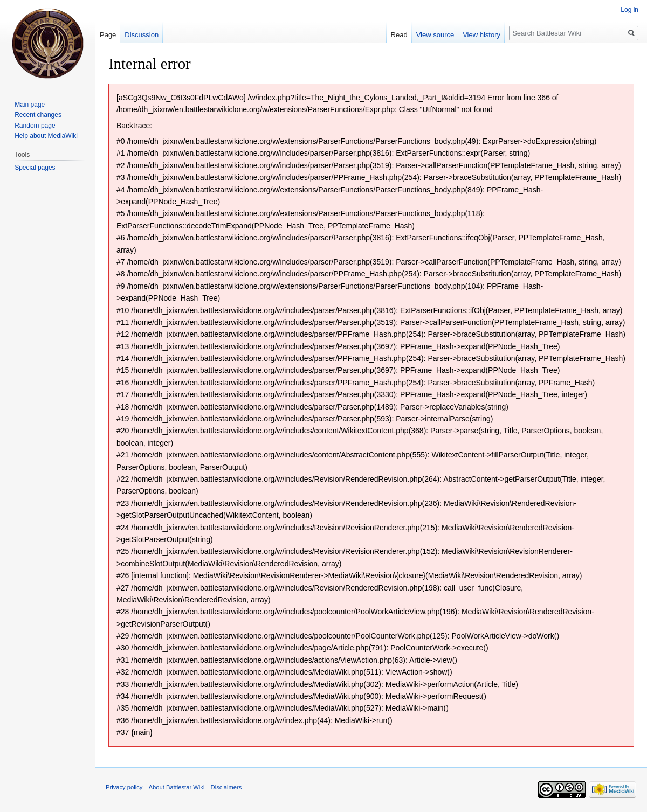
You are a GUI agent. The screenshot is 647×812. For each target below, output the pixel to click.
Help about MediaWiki (46, 136)
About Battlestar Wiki (177, 787)
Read (399, 35)
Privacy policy (124, 787)
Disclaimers (226, 787)
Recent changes (38, 115)
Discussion (142, 35)
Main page (30, 105)
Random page (35, 126)
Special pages (35, 168)
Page (108, 35)
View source (435, 35)
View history (481, 35)
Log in (629, 10)
